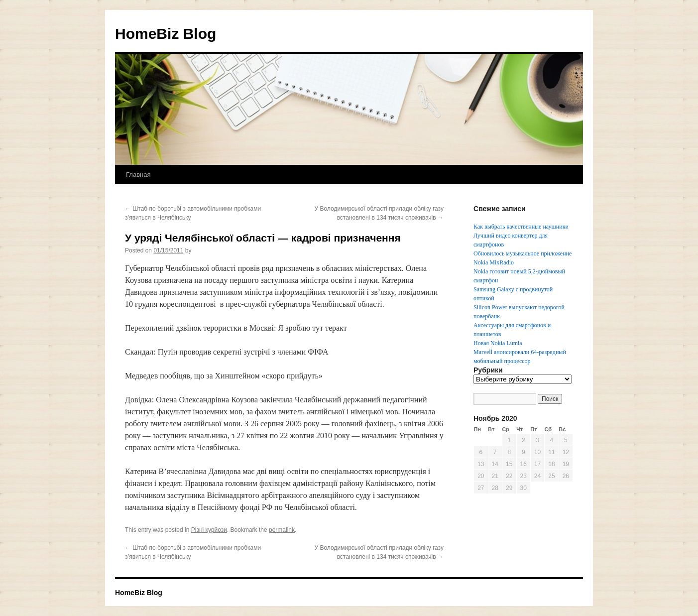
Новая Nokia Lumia (498, 343)
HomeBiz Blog (166, 34)
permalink (282, 530)
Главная (138, 175)
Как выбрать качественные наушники (521, 227)
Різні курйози (209, 530)
